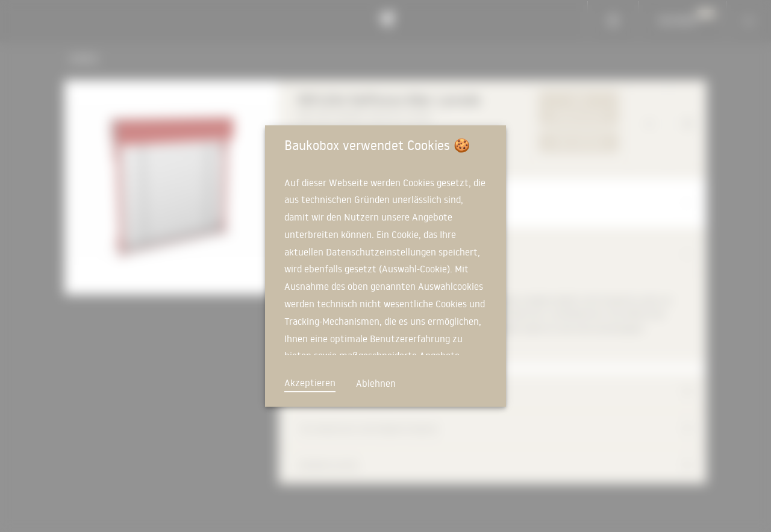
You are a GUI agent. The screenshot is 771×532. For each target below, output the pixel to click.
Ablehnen (376, 383)
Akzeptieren (310, 383)
